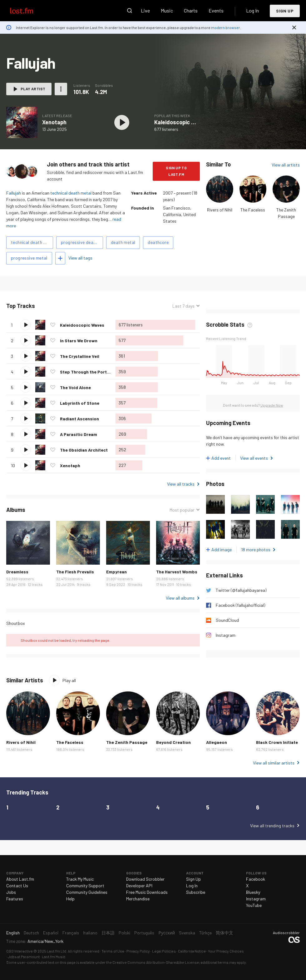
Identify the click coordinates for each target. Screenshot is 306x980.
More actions (61, 89)
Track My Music (80, 879)
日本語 (108, 933)
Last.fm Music (54, 957)
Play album (122, 122)
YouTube (254, 905)
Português (144, 933)
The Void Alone (75, 387)
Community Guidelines (87, 892)
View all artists (286, 165)
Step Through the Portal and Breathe (98, 372)
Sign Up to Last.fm (176, 171)
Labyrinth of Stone (80, 403)
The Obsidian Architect (84, 450)
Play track (26, 325)
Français (71, 933)
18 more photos (256, 549)
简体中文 (225, 933)
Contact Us (17, 886)
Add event (221, 458)
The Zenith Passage (127, 742)
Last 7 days (183, 306)
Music (167, 10)
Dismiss (294, 27)
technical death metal (71, 193)
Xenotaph (54, 122)
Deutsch (31, 933)
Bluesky (253, 892)
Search (130, 11)
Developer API (139, 886)
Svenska (187, 933)
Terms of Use (113, 951)
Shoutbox (16, 623)
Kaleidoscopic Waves (181, 122)
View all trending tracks (272, 826)
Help (70, 899)
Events (216, 10)
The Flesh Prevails (75, 572)
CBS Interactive (20, 951)
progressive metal (29, 258)
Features (15, 899)
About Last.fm (20, 879)
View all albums (180, 598)
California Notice (192, 951)
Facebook (256, 879)
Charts (191, 10)
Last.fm (29, 11)
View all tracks (181, 484)
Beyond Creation (173, 742)
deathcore (158, 242)
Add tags (60, 258)
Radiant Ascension (79, 419)
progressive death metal (82, 242)
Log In (252, 10)
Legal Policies (164, 951)
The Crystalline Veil (80, 356)
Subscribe (196, 892)
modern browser (226, 27)
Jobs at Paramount (24, 957)
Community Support (85, 886)
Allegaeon (217, 742)
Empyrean (116, 572)
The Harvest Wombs (177, 572)
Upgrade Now (272, 405)
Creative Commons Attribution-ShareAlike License (156, 962)
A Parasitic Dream (79, 434)
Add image (222, 549)
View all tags (80, 258)
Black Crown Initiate (277, 742)
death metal (123, 242)
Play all (69, 680)
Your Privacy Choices (226, 951)
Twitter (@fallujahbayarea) (241, 590)
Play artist (33, 89)
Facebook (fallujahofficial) (240, 605)
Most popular (182, 510)
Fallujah (14, 193)
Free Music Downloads (147, 892)
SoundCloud (227, 620)
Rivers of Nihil (220, 210)
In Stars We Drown (79, 341)
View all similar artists (274, 763)
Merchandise (138, 899)
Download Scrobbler (145, 879)
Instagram (226, 635)
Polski (124, 933)
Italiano (90, 933)
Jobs (11, 892)
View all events (254, 458)
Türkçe (205, 933)
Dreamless (17, 572)
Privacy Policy (138, 951)
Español (51, 933)
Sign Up (285, 11)
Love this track (53, 325)
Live (145, 10)
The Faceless (253, 210)
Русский (167, 933)
